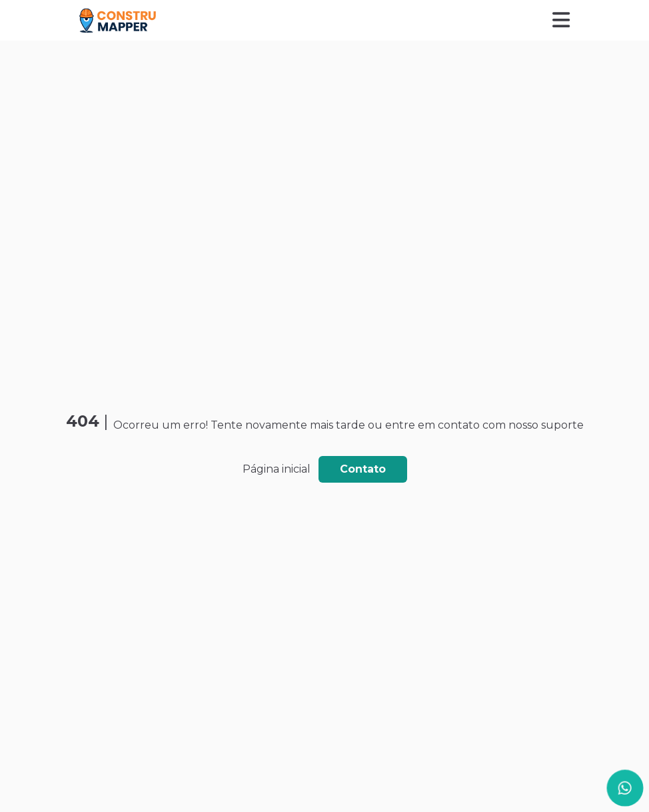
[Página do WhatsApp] (625, 788)
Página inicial (277, 469)
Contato (363, 469)
